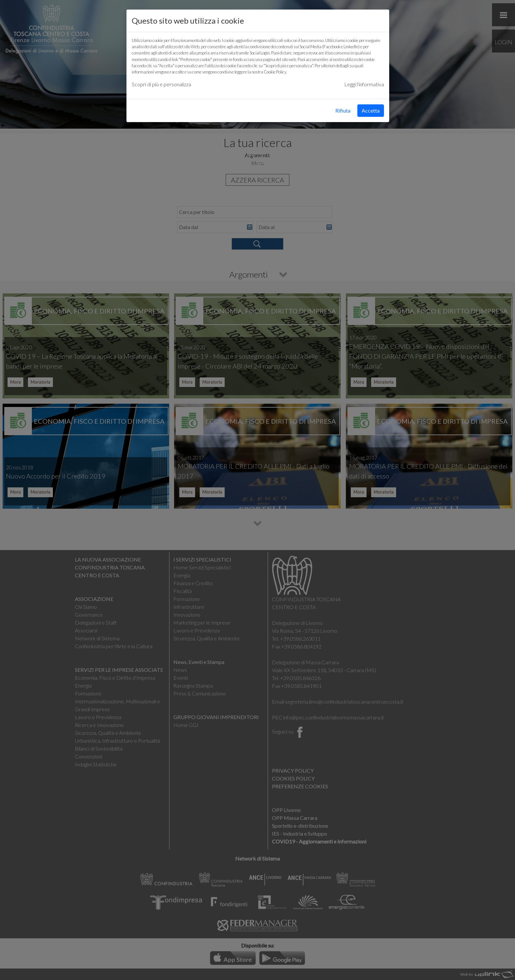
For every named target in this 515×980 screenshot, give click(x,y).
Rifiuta (343, 110)
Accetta (371, 110)
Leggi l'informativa (364, 84)
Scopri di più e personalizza (161, 84)
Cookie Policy (275, 72)
